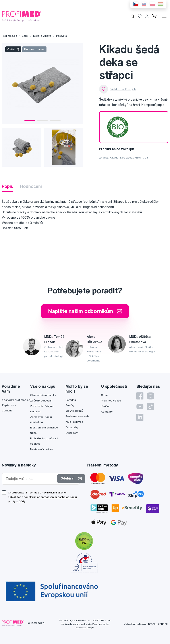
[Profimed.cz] (22, 16)
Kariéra (105, 406)
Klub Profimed (74, 422)
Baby (25, 36)
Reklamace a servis (77, 416)
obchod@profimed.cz (16, 400)
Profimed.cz (9, 36)
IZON (151, 624)
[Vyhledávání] (133, 16)
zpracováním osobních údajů (59, 497)
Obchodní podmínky (43, 395)
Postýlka (62, 36)
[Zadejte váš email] (30, 479)
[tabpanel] (42, 84)
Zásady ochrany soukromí (78, 624)
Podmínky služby (101, 624)
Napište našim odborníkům (85, 311)
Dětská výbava (42, 36)
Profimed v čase (111, 400)
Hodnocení (31, 186)
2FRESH (163, 624)
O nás (104, 395)
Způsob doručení (41, 400)
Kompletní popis (153, 105)
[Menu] (164, 16)
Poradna (71, 400)
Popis (7, 186)
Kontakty (107, 412)
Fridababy (72, 427)
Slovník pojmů (74, 411)
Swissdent (72, 433)
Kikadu (114, 158)
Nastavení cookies (42, 449)
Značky (70, 405)
